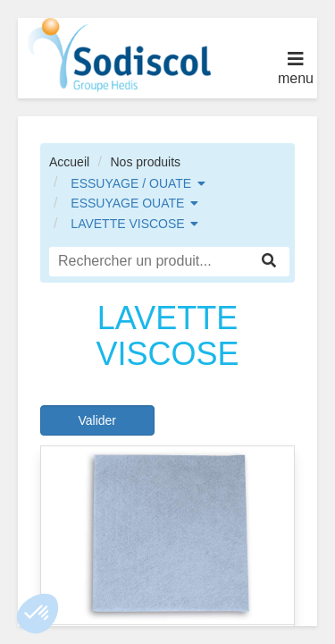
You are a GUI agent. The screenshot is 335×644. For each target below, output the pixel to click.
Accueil (69, 162)
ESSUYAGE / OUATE (131, 183)
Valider (97, 420)
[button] (38, 614)
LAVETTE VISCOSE (127, 224)
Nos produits (145, 162)
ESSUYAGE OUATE (127, 203)
